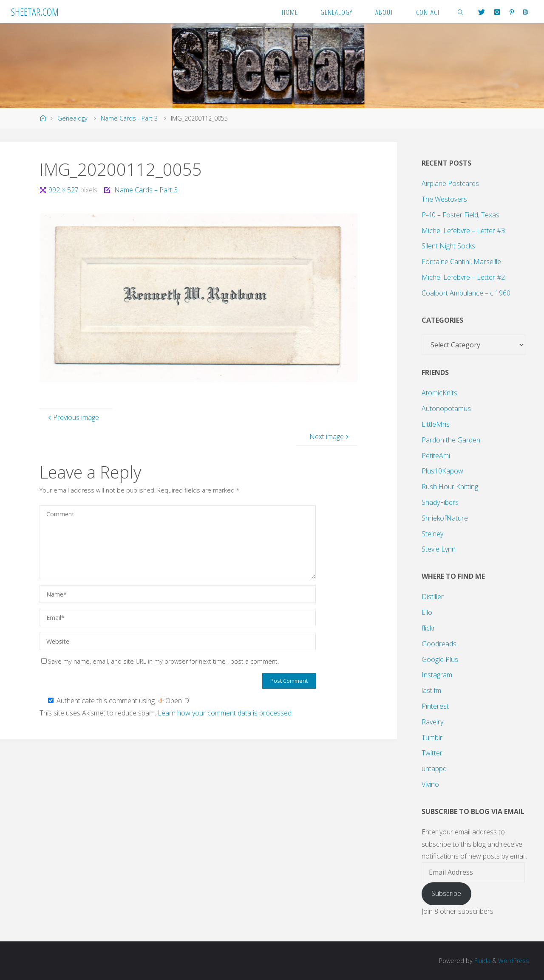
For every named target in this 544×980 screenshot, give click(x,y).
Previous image (73, 417)
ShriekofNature (445, 518)
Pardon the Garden (451, 440)
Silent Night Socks (448, 246)
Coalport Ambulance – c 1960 (466, 293)
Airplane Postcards (450, 183)
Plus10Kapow (442, 471)
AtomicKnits (439, 393)
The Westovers (444, 199)
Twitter (432, 753)
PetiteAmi (436, 456)
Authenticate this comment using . (119, 701)
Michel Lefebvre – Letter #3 (463, 231)
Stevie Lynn (439, 549)
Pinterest (435, 706)
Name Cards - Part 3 (129, 118)
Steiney (432, 534)
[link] (461, 12)
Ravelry (432, 722)
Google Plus (440, 659)
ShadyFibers (440, 502)
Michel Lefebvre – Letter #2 (463, 277)
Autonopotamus (446, 408)
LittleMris (436, 424)
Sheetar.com (35, 12)
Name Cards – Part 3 (146, 190)
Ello (427, 612)
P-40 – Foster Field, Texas (460, 215)
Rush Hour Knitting (450, 487)
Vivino (430, 784)
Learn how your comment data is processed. (225, 713)
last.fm (431, 690)
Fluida (481, 961)
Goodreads (439, 644)
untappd (434, 769)
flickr (428, 628)
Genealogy (72, 118)
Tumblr (432, 738)
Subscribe (446, 893)
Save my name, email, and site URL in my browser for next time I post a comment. (160, 661)
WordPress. (514, 961)
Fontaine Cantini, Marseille (461, 262)
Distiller (433, 597)
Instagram (437, 675)
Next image (330, 436)
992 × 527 (64, 190)
